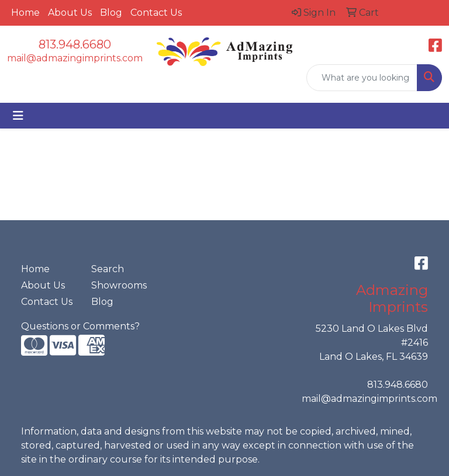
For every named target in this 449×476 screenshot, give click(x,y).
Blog (111, 13)
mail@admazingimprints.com (75, 58)
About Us (70, 13)
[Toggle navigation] (18, 116)
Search (108, 269)
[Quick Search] (362, 78)
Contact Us (156, 13)
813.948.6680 (75, 44)
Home (25, 13)
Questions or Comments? (80, 326)
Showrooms (119, 285)
